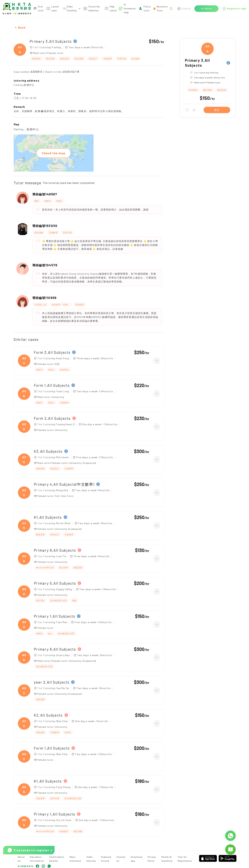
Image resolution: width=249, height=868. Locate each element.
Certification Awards (57, 859)
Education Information (37, 859)
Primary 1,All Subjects (55, 616)
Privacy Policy (152, 859)
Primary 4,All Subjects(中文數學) (64, 484)
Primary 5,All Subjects (55, 583)
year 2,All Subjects (52, 682)
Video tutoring (91, 859)
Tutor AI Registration (185, 859)
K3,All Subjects (48, 451)
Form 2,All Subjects (52, 418)
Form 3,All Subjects (52, 352)
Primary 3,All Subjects (51, 41)
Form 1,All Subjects (52, 385)
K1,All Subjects (48, 517)
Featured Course (106, 859)
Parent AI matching (167, 859)
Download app (137, 859)
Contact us (121, 859)
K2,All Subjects (48, 715)
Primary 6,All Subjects (55, 550)
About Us (21, 859)
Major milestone (75, 859)
